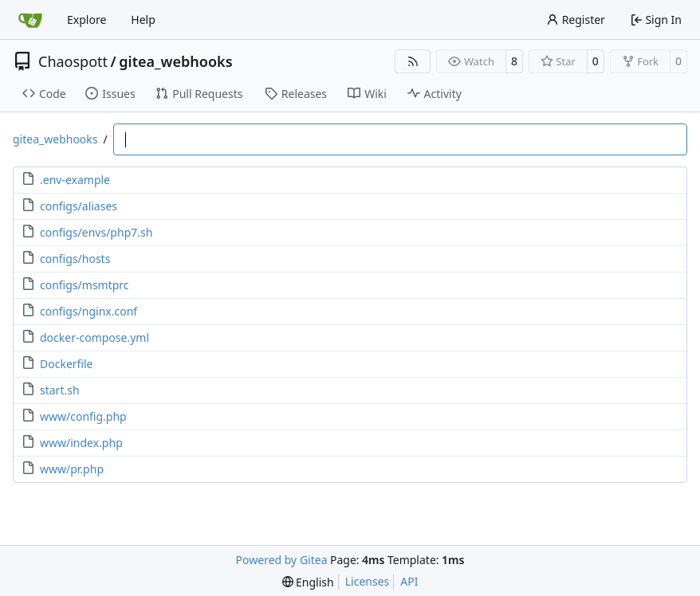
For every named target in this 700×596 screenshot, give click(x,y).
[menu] (308, 582)
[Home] (30, 20)
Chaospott (73, 61)
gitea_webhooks (175, 61)
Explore (87, 20)
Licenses (368, 581)
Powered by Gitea (282, 560)
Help (143, 20)
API (409, 581)
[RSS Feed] (413, 61)
